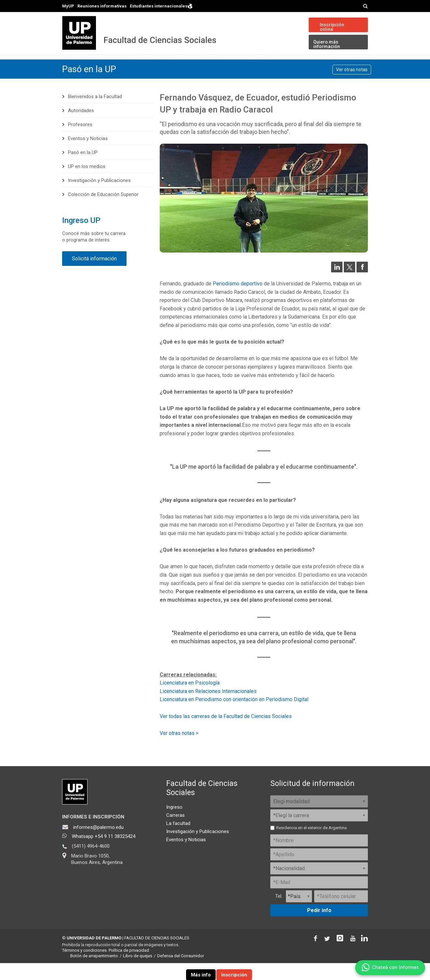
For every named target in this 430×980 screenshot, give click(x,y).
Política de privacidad (129, 967)
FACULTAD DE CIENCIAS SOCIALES (157, 955)
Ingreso (79, 66)
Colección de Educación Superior (103, 211)
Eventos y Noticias (88, 155)
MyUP (68, 6)
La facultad (178, 840)
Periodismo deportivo (238, 301)
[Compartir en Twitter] (349, 287)
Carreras (115, 66)
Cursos (150, 66)
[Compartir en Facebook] (362, 287)
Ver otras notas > (179, 750)
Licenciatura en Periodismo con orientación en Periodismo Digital (234, 716)
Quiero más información (327, 44)
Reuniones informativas (102, 6)
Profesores (80, 141)
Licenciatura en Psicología (190, 700)
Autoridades (81, 127)
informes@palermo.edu (98, 844)
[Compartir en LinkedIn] (337, 287)
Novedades (346, 66)
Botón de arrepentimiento (94, 973)
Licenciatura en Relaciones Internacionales (208, 708)
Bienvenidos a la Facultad (95, 113)
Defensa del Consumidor (181, 973)
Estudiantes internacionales (161, 6)
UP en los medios (87, 183)
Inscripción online (332, 27)
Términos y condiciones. (85, 967)
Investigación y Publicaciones (277, 66)
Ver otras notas (352, 86)
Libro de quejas (138, 973)
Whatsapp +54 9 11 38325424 (104, 853)
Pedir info (319, 927)
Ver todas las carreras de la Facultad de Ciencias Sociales (226, 733)
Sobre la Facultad (198, 66)
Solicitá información (94, 275)
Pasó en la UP (90, 86)
